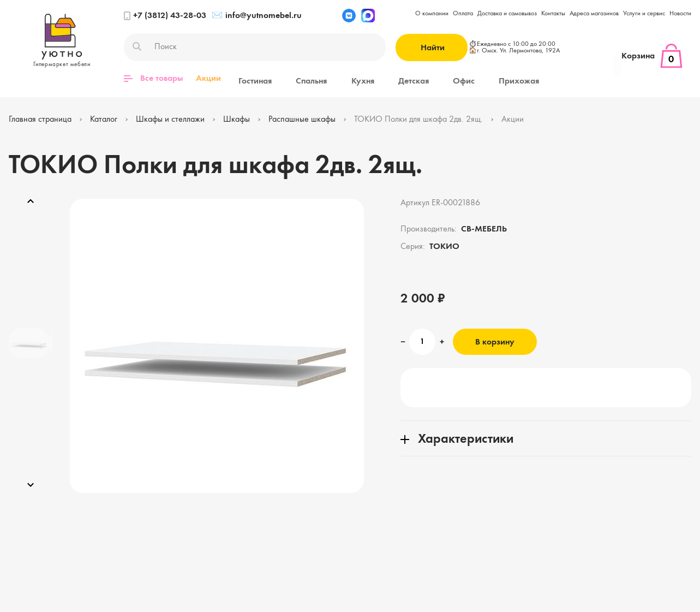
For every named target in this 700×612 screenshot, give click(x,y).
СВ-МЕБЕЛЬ (484, 228)
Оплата (463, 14)
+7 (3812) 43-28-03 (165, 16)
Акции (208, 79)
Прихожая (459, 79)
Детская (376, 79)
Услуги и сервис (644, 14)
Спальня (296, 79)
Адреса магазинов (594, 14)
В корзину (495, 341)
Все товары (153, 79)
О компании (432, 14)
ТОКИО (444, 246)
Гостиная (251, 79)
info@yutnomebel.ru (257, 16)
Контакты (553, 14)
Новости (680, 14)
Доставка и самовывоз (507, 14)
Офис (415, 79)
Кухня (336, 79)
